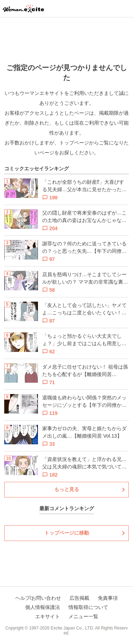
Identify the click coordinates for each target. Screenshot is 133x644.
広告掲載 (79, 598)
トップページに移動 (67, 533)
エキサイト (48, 616)
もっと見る (67, 489)
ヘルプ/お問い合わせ (38, 598)
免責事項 (108, 598)
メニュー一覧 (83, 616)
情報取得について (88, 607)
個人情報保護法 (43, 607)
